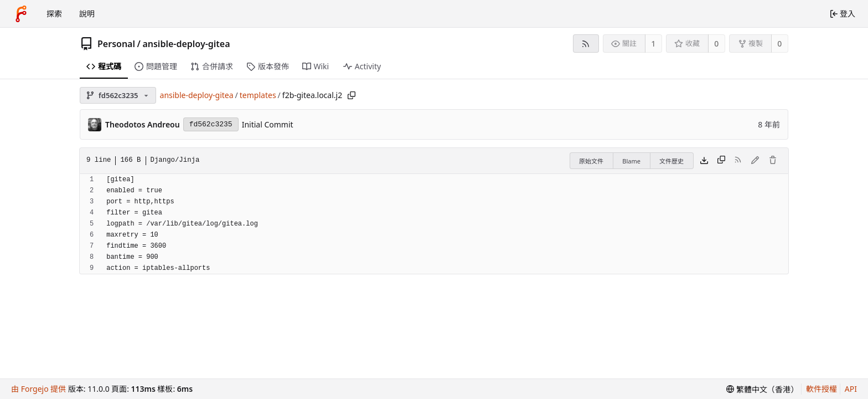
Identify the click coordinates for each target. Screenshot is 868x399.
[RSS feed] (586, 44)
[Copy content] (721, 161)
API (851, 389)
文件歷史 (671, 161)
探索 (54, 14)
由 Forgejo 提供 (38, 389)
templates (258, 95)
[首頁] (21, 14)
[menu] (762, 389)
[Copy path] (352, 95)
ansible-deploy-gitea (186, 44)
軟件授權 (821, 389)
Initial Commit (268, 124)
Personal (116, 44)
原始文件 (591, 161)
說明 (87, 14)
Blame (631, 161)
